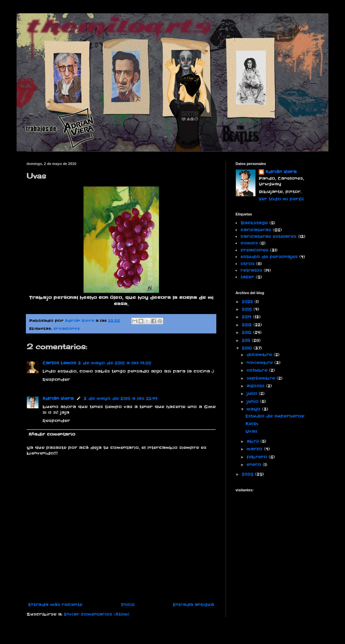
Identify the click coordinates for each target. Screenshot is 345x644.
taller (247, 277)
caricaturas (256, 230)
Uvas (251, 431)
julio (253, 394)
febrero (258, 457)
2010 (248, 348)
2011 (247, 340)
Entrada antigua (193, 605)
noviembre (260, 363)
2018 (248, 309)
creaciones (67, 329)
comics (249, 243)
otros (247, 264)
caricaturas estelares (268, 237)
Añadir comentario (52, 434)
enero (255, 465)
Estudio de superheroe (275, 416)
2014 (247, 317)
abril (253, 441)
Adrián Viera (58, 399)
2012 (247, 332)
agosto (256, 386)
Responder (56, 380)
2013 (248, 325)
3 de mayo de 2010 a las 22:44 (121, 399)
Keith (252, 424)
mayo (254, 409)
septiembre (262, 378)
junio (253, 402)
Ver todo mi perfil (281, 199)
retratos (251, 270)
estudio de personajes (269, 257)
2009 (248, 474)
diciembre (260, 355)
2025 (248, 302)
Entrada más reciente (55, 605)
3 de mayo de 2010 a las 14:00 (115, 363)
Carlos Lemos (59, 363)
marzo (255, 449)
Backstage (254, 223)
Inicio (128, 605)
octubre (258, 370)
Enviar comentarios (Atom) (97, 614)
